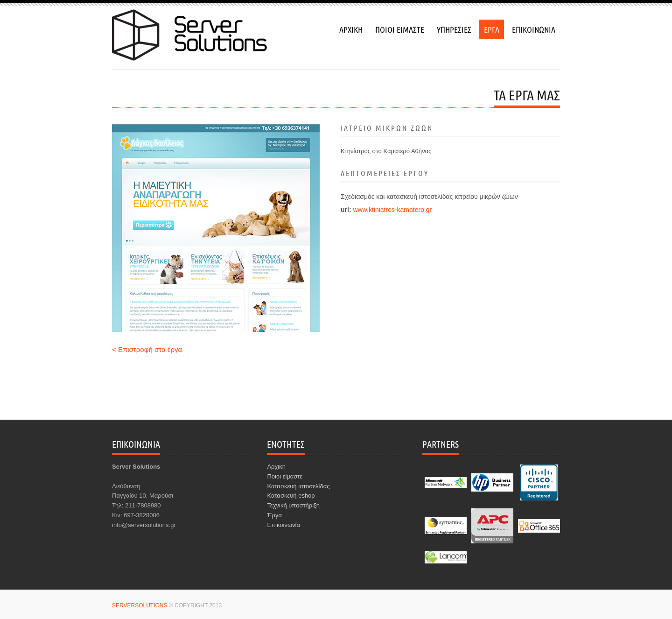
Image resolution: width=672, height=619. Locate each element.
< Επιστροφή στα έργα (147, 349)
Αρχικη (276, 467)
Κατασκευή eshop (291, 496)
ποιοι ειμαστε (400, 29)
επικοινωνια (534, 29)
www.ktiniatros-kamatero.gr (392, 210)
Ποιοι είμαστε (285, 476)
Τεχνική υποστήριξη (293, 505)
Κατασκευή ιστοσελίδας (298, 486)
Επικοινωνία (283, 525)
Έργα (274, 515)
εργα (492, 29)
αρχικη (351, 29)
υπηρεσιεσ (454, 29)
